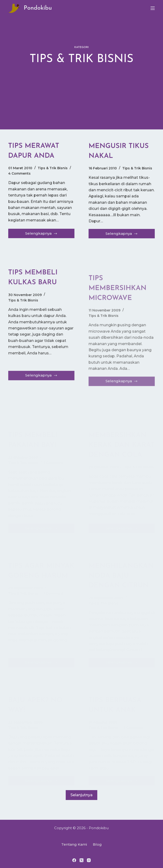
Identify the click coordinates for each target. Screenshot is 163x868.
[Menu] (153, 8)
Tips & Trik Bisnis (53, 168)
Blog (97, 844)
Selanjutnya (81, 803)
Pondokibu (38, 8)
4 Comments (19, 174)
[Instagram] (89, 860)
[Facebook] (74, 860)
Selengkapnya (41, 235)
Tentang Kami (74, 844)
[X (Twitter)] (81, 860)
